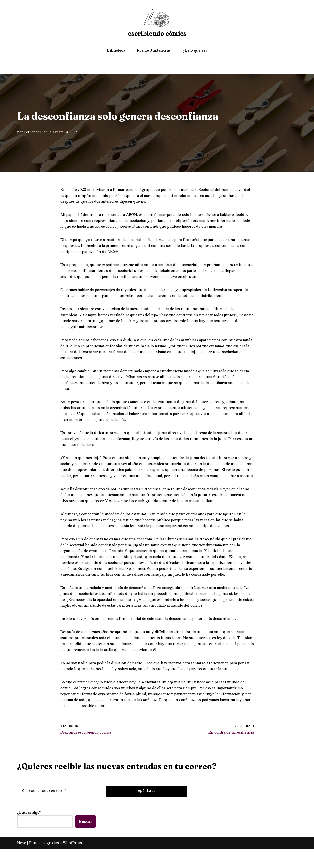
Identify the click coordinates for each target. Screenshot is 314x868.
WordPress (72, 862)
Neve (22, 862)
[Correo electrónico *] (60, 810)
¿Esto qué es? (195, 50)
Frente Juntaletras (154, 50)
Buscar (85, 841)
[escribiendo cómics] (157, 24)
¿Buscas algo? (29, 831)
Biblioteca (116, 50)
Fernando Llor (36, 132)
